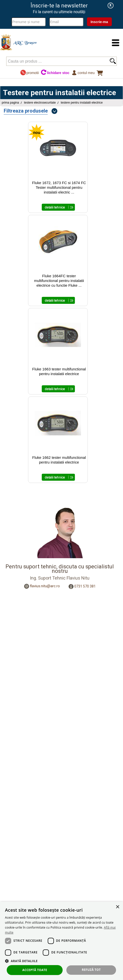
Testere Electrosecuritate (40, 103)
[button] (61, 961)
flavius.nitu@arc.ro (45, 586)
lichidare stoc (55, 73)
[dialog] (61, 941)
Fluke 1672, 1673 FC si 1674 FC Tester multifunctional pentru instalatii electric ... (59, 187)
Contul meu (83, 73)
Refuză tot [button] (91, 970)
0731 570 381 (85, 586)
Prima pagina (10, 103)
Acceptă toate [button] (35, 970)
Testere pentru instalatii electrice (82, 103)
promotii (29, 73)
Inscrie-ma (99, 22)
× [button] (117, 907)
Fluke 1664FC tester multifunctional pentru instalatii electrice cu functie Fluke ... (59, 281)
